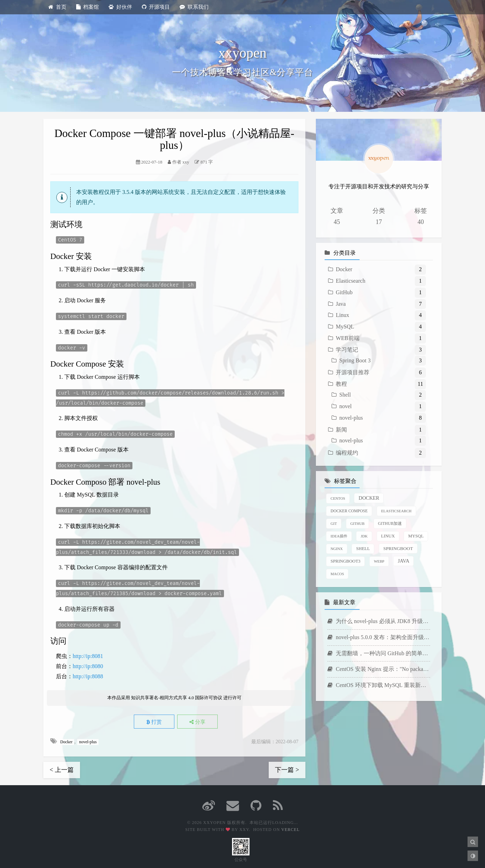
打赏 (152, 721)
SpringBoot (398, 548)
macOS (337, 574)
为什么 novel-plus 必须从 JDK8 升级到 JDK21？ (379, 621)
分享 (200, 721)
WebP (379, 561)
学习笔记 (347, 350)
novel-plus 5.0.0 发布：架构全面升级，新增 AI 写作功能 (379, 637)
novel (346, 406)
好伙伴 (120, 7)
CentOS (338, 498)
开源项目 (156, 7)
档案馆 (88, 7)
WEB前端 (348, 338)
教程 (341, 384)
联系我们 (194, 7)
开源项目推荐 (353, 372)
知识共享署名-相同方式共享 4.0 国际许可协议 (177, 697)
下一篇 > (287, 769)
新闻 (341, 430)
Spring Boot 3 (355, 360)
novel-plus (88, 741)
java (403, 561)
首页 (57, 7)
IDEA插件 (339, 536)
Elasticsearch (350, 281)
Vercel (291, 829)
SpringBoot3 (345, 561)
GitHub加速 (390, 524)
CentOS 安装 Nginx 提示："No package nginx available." (379, 669)
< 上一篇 (62, 769)
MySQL (345, 327)
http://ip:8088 (88, 675)
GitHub (344, 292)
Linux (342, 315)
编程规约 (347, 453)
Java (341, 304)
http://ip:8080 (88, 665)
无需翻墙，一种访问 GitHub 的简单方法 (379, 653)
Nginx (337, 549)
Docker (67, 741)
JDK (364, 536)
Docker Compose (349, 511)
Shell (345, 395)
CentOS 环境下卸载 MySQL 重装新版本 (379, 685)
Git (334, 523)
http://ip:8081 (88, 655)
